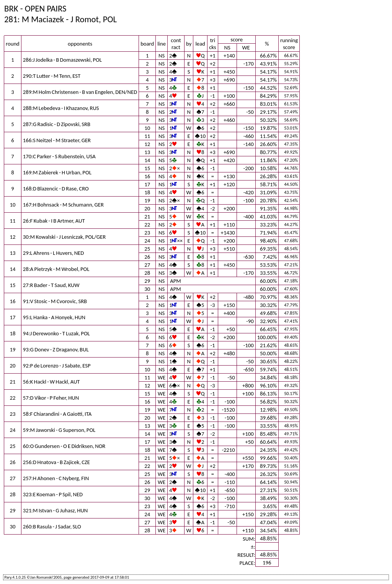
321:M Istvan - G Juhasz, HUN (55, 510)
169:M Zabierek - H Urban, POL (57, 172)
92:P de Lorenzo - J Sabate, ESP (57, 366)
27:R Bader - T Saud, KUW (51, 285)
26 (147, 257)
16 (147, 176)
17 (147, 184)
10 (147, 128)
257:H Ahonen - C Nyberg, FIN (56, 478)
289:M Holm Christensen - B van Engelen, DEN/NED (80, 92)
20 (147, 208)
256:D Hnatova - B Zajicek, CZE (56, 462)
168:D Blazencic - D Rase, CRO (56, 189)
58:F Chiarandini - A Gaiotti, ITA (57, 414)
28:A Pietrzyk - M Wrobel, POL (56, 269)
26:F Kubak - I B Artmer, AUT (54, 221)
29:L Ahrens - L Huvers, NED (53, 253)
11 (147, 136)
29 (147, 281)
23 (147, 233)
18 (147, 192)
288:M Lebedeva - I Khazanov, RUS (61, 108)
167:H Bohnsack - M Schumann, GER (63, 205)
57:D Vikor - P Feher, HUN (51, 398)
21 (147, 217)
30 (147, 289)
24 (147, 241)
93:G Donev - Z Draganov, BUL (56, 349)
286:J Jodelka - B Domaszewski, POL (62, 60)
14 (147, 160)
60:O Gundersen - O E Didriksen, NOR (64, 446)
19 (147, 200)
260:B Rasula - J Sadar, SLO (52, 527)
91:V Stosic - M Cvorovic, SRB (55, 301)
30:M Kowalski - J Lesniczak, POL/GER (64, 237)
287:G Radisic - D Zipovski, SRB (57, 124)
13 (147, 152)
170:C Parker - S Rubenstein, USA (59, 156)
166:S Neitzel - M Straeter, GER (57, 140)
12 (147, 144)
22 (147, 225)
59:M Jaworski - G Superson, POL (59, 430)
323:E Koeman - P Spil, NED (53, 494)
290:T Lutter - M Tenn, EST (52, 76)
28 (147, 273)
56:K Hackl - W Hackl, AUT (51, 382)
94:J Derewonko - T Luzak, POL (56, 333)
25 (147, 249)
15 (147, 168)
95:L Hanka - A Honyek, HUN (54, 317)
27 (147, 265)
